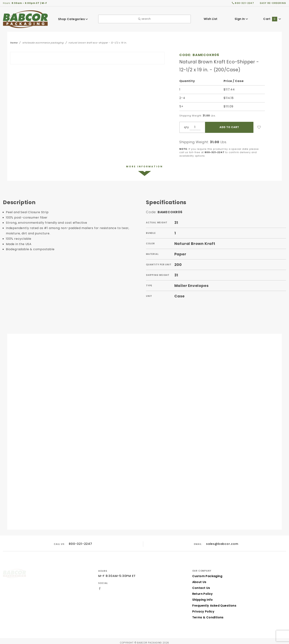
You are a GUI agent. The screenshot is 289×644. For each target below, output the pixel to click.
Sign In (241, 19)
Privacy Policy (203, 608)
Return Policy (202, 591)
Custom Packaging (206, 573)
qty (186, 127)
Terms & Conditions (207, 614)
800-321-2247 (81, 541)
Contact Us (200, 585)
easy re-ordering (273, 3)
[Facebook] (100, 585)
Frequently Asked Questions (213, 602)
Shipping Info (202, 597)
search (145, 19)
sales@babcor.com (222, 541)
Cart (272, 19)
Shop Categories (73, 19)
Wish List (211, 19)
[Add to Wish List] (259, 127)
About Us (199, 579)
